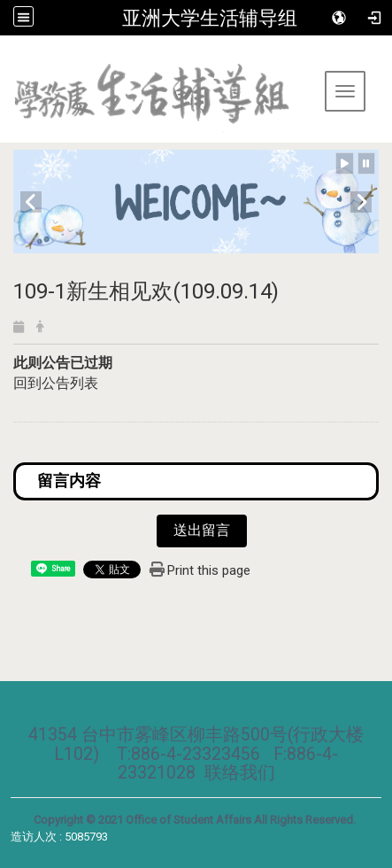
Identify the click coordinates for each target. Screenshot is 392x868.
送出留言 (202, 530)
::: (7, 57)
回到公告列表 (56, 383)
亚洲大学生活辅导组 (210, 18)
